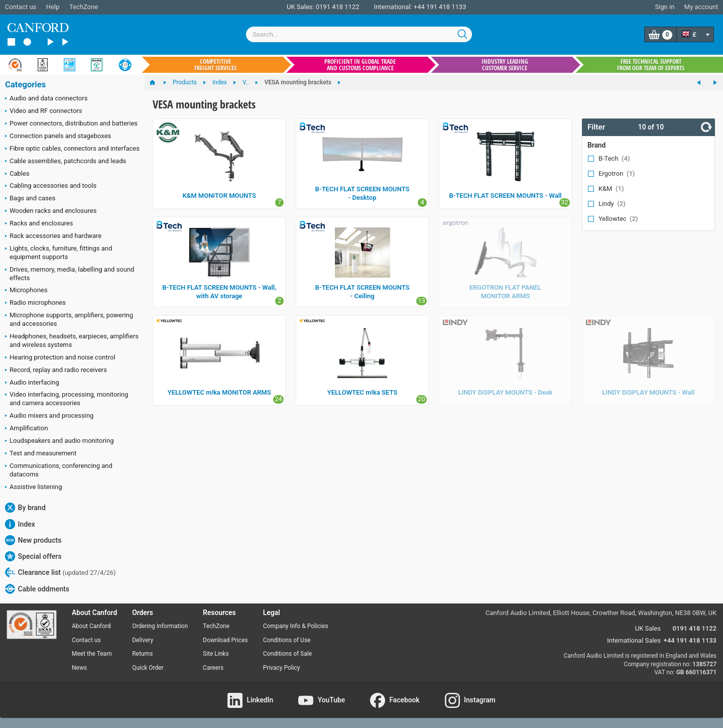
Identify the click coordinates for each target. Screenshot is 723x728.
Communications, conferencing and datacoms (59, 470)
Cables (17, 174)
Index (20, 524)
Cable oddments (37, 589)
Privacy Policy (282, 668)
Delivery (143, 640)
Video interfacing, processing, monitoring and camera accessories (67, 399)
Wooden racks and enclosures (51, 211)
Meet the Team (92, 654)
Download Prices (225, 640)
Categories (25, 85)
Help (53, 7)
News (79, 668)
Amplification (27, 429)
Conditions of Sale (287, 654)
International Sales (634, 640)
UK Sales (648, 628)
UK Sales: (300, 7)
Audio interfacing (32, 383)
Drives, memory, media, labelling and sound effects (70, 274)
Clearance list (61, 572)
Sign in (665, 7)
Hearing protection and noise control (60, 358)
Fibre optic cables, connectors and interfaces (72, 149)
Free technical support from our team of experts (651, 65)
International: (393, 7)
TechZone (84, 7)
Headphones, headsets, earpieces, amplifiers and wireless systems (72, 340)
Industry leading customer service (505, 65)
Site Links (216, 654)
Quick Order (148, 668)
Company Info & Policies (296, 626)
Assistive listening (34, 488)
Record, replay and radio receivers (56, 371)
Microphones (26, 291)
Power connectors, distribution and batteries (71, 124)
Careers (213, 668)
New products (33, 540)
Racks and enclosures (39, 224)
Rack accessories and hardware (53, 236)
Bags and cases (30, 199)
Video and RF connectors (43, 111)
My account (701, 7)
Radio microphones (35, 303)
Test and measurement (41, 454)
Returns (142, 654)
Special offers (33, 556)
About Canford (91, 626)
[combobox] (359, 34)
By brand (25, 508)
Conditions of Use (287, 640)
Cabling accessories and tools (51, 186)
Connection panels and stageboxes (58, 137)
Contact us (21, 7)
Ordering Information (160, 626)
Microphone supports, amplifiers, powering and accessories (69, 319)
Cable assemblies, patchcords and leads (66, 162)
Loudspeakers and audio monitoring (59, 441)
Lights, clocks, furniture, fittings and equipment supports (58, 253)
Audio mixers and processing (49, 416)
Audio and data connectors (46, 99)
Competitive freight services (215, 65)
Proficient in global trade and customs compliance (360, 65)
